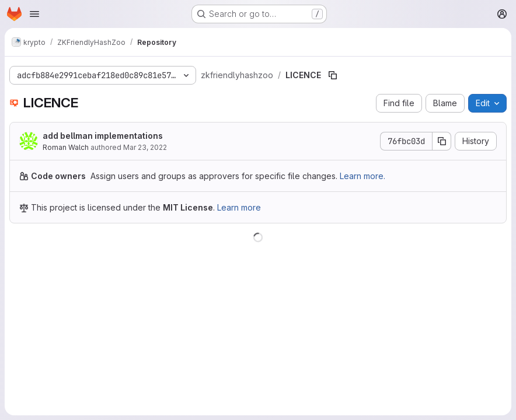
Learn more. (362, 176)
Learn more (239, 207)
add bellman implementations (103, 136)
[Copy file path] (333, 75)
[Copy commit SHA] (442, 141)
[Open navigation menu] (34, 14)
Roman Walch (66, 147)
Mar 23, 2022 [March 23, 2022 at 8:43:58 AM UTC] (145, 147)
